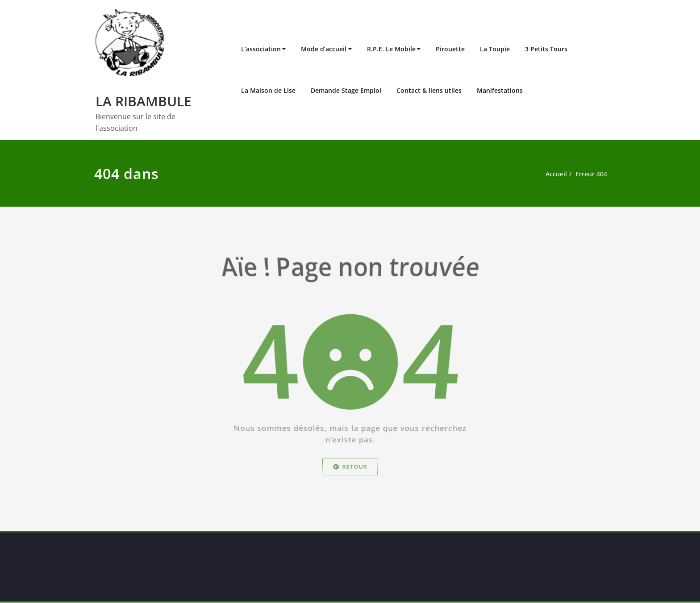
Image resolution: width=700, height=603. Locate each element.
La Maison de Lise (268, 90)
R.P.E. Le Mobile (391, 49)
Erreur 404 (593, 174)
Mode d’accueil (324, 49)
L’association (261, 49)
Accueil (556, 174)
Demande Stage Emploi (346, 90)
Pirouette (450, 49)
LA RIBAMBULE (144, 101)
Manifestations (500, 90)
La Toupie (495, 49)
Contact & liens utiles (429, 90)
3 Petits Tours (546, 49)
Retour (350, 475)
